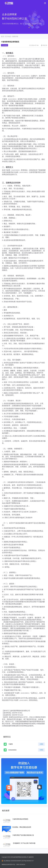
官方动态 (8, 36)
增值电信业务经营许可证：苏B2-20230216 (13, 864)
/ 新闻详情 (15, 36)
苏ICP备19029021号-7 (28, 861)
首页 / (3, 36)
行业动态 (5, 45)
